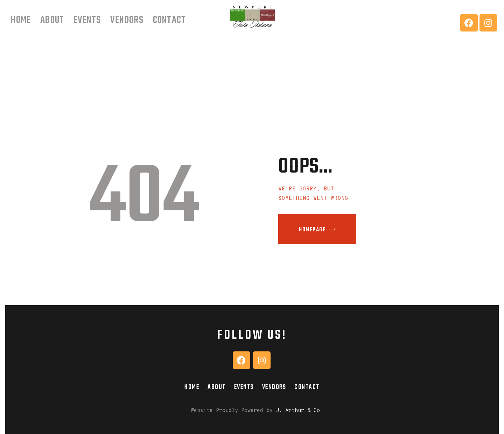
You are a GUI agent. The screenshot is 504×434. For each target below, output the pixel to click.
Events (244, 387)
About (217, 387)
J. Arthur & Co (298, 411)
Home (192, 387)
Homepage (312, 230)
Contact (307, 387)
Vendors (274, 387)
